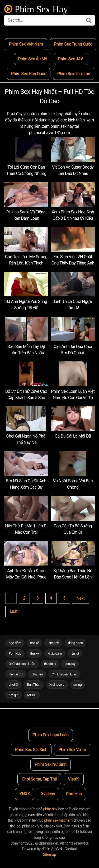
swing (78, 685)
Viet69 (74, 779)
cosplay (70, 664)
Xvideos (48, 794)
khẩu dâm (55, 653)
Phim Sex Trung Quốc (73, 44)
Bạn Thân (34, 685)
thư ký (34, 653)
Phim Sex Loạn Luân (50, 735)
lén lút (75, 653)
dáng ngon (75, 643)
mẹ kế (34, 643)
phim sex (50, 809)
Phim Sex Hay (36, 9)
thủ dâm (50, 664)
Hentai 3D (16, 674)
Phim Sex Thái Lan (74, 74)
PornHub (15, 653)
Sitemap (49, 855)
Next (81, 598)
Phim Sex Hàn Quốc (29, 74)
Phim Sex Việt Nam (26, 44)
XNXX (25, 794)
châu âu (37, 674)
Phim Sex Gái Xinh (31, 750)
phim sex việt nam (58, 820)
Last (14, 611)
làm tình (53, 643)
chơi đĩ (13, 685)
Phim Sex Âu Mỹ (33, 59)
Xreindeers (57, 685)
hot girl (13, 695)
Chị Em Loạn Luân (64, 674)
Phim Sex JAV (70, 59)
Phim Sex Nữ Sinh (50, 764)
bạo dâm (15, 643)
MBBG (32, 695)
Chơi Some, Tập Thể (39, 779)
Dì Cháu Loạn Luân (22, 664)
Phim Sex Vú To (72, 750)
